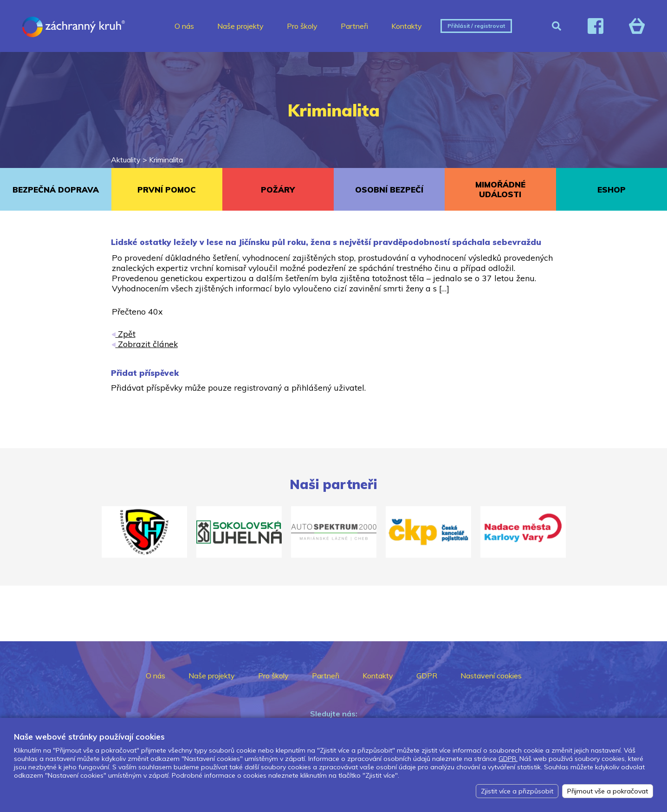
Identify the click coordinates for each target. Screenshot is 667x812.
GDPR (427, 676)
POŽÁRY (278, 190)
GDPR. (508, 759)
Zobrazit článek (145, 344)
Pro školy (302, 26)
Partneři (354, 26)
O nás (184, 26)
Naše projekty (240, 26)
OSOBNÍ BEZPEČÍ (389, 190)
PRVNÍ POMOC (167, 190)
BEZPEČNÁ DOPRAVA (56, 190)
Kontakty (407, 26)
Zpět (124, 334)
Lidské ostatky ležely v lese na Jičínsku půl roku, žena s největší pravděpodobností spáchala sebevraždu (326, 242)
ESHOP (612, 190)
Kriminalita (166, 160)
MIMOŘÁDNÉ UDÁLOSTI (500, 189)
